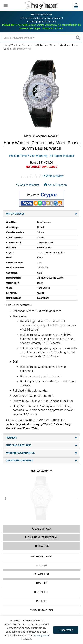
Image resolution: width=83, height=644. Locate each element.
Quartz (41, 293)
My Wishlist (41, 574)
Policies (42, 601)
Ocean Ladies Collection (35, 45)
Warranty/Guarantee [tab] (41, 453)
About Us (41, 583)
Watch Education (41, 610)
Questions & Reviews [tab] (41, 461)
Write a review (53, 176)
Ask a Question (55, 185)
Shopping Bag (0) (42, 557)
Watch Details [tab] (41, 214)
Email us (42, 546)
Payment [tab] (41, 438)
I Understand (66, 630)
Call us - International (42, 537)
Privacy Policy (42, 636)
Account (42, 566)
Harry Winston (12, 45)
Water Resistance (15, 268)
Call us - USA (42, 529)
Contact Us (42, 592)
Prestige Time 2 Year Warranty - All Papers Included (42, 156)
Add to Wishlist (28, 185)
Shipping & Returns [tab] (41, 445)
